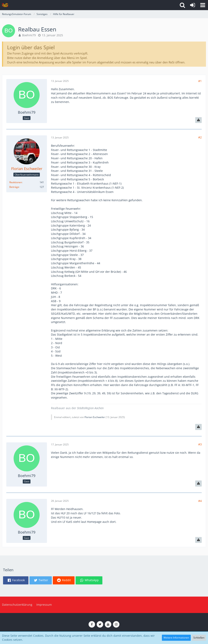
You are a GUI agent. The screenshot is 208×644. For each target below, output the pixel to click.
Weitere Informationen (176, 638)
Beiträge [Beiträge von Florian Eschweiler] (14, 187)
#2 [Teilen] (200, 137)
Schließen (199, 638)
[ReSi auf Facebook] (92, 624)
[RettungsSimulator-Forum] (5, 5)
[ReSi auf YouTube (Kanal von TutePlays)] (108, 624)
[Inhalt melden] (198, 120)
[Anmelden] (193, 5)
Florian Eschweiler (95, 417)
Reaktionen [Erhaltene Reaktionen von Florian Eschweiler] (16, 182)
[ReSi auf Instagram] (116, 624)
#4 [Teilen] (200, 501)
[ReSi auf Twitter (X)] (100, 624)
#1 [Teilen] (200, 81)
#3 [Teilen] (200, 444)
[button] (203, 5)
